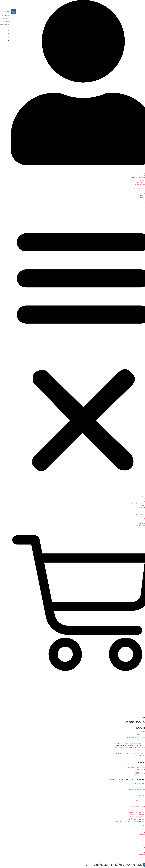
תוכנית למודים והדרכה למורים (132, 184)
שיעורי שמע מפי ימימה (134, 191)
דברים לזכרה (137, 828)
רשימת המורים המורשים (134, 195)
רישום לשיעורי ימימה (135, 198)
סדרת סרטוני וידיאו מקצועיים (132, 189)
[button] (72, 348)
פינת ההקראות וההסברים (133, 200)
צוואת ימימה (137, 173)
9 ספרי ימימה (137, 176)
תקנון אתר (138, 839)
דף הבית (139, 169)
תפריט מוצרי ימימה (135, 171)
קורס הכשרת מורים (135, 180)
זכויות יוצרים (137, 202)
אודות (139, 823)
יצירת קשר (138, 841)
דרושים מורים (137, 832)
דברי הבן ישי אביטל (135, 826)
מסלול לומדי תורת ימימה (134, 182)
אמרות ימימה (137, 193)
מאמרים (139, 837)
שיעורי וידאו (138, 187)
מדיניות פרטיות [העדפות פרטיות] (138, 865)
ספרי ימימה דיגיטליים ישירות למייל (131, 178)
